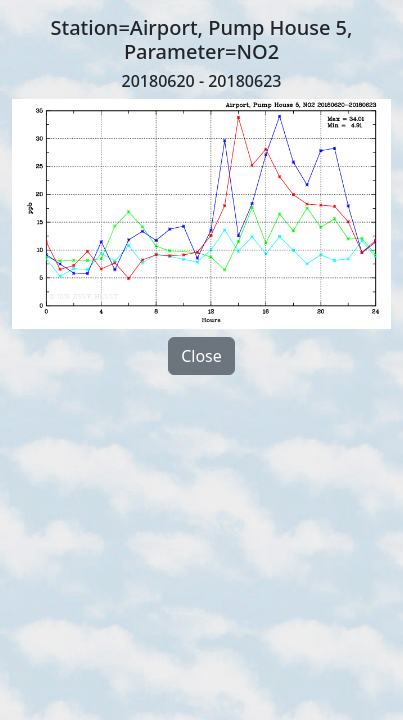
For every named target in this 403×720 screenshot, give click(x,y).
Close (201, 356)
